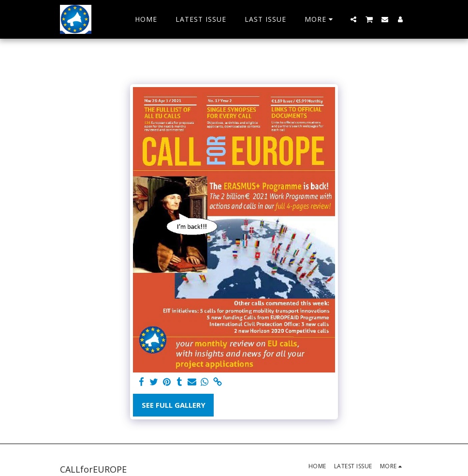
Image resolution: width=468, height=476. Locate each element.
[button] (353, 19)
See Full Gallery (174, 405)
